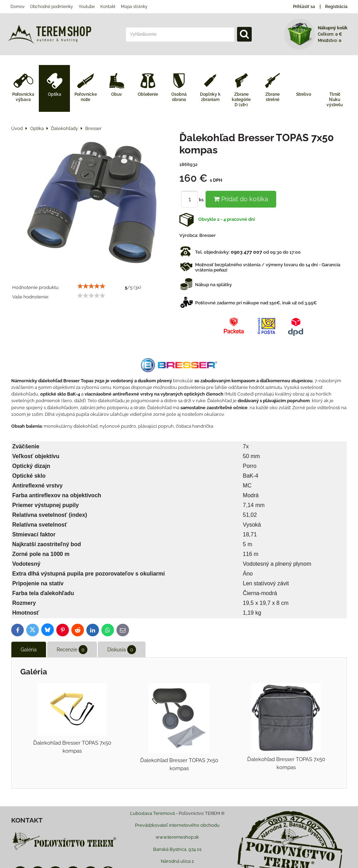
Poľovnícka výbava (23, 97)
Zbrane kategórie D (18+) (241, 100)
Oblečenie (148, 94)
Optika (55, 94)
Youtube (87, 7)
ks (193, 200)
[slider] (91, 286)
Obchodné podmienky (52, 7)
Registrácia (336, 7)
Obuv (117, 94)
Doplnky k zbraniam (210, 97)
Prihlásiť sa (304, 7)
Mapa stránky (134, 7)
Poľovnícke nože (86, 97)
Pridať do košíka (241, 199)
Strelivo (304, 94)
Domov (17, 7)
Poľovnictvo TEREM (199, 813)
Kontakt (108, 7)
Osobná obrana (179, 97)
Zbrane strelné (273, 97)
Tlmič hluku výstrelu (335, 100)
